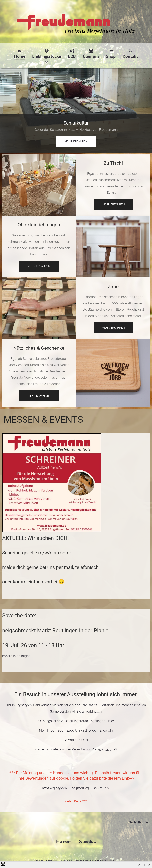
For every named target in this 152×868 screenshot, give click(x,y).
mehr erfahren (76, 141)
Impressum (64, 841)
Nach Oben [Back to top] (139, 822)
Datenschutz (87, 841)
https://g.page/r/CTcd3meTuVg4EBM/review (76, 788)
